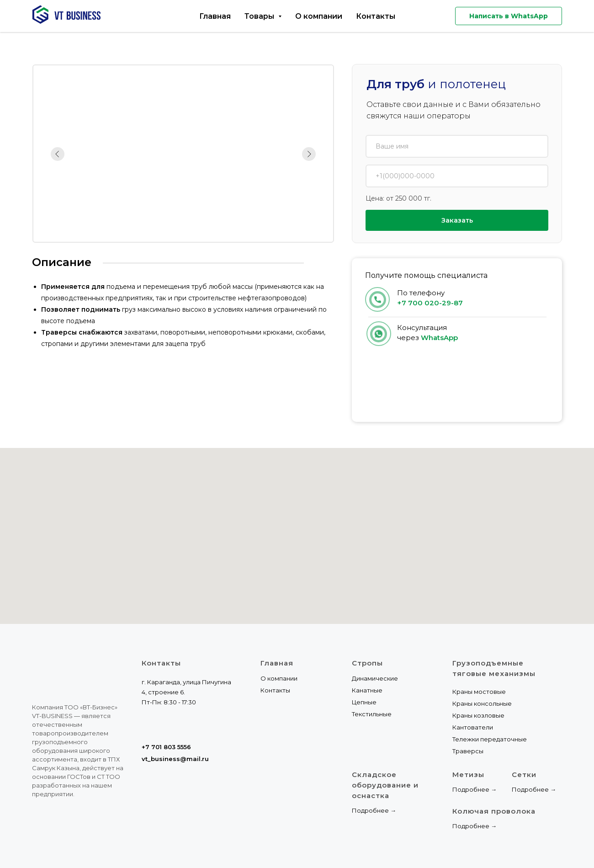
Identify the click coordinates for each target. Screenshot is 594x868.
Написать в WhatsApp (509, 16)
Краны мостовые (479, 692)
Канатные (367, 690)
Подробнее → (374, 810)
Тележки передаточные (490, 739)
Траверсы (468, 751)
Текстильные (372, 714)
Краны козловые (478, 715)
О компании (319, 16)
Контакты (376, 16)
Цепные (364, 702)
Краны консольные (482, 703)
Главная (215, 16)
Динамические (375, 678)
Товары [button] (260, 16)
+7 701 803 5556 (166, 747)
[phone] (457, 176)
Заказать (457, 220)
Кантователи (473, 727)
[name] (457, 146)
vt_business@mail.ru (175, 759)
